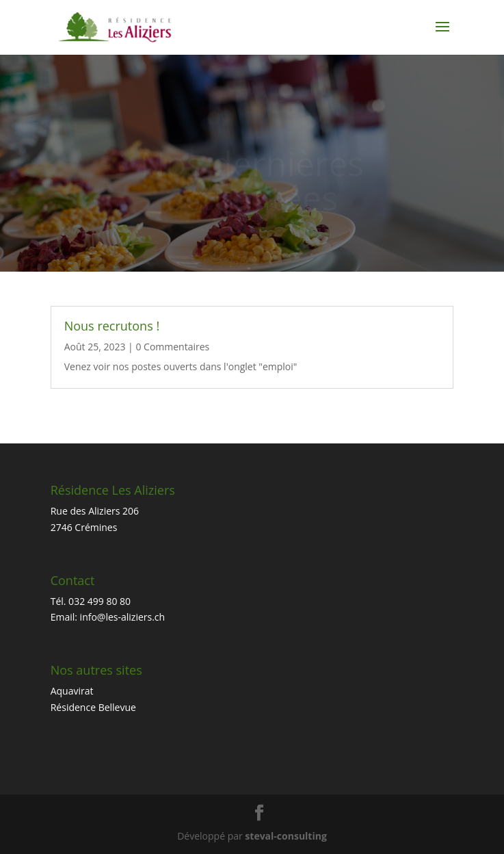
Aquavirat (72, 691)
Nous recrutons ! (112, 326)
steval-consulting (286, 836)
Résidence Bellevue (93, 707)
